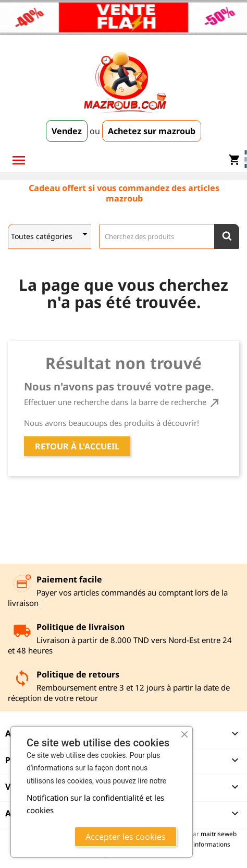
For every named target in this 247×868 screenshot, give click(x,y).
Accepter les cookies (126, 837)
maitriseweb (219, 834)
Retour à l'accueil (77, 446)
